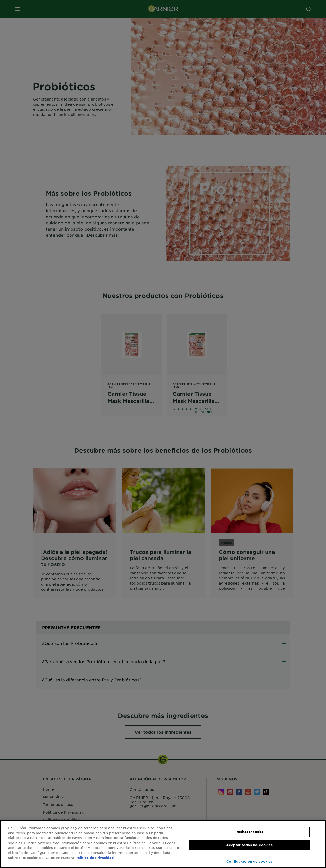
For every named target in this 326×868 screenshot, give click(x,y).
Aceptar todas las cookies (249, 845)
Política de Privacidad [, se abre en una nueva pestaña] (94, 858)
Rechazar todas (249, 832)
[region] (163, 844)
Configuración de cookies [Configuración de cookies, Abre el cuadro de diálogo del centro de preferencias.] (249, 861)
